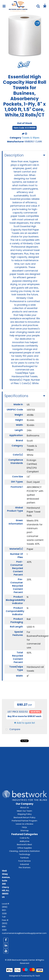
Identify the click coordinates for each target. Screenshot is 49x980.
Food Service (24, 861)
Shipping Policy (24, 814)
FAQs (24, 827)
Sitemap (25, 830)
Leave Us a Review (24, 824)
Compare (12, 730)
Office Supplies (25, 848)
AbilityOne (24, 841)
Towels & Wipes (31, 138)
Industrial (24, 864)
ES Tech (36, 976)
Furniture (25, 858)
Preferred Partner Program (24, 821)
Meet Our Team (24, 811)
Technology (24, 854)
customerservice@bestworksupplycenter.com (24, 933)
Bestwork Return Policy (24, 817)
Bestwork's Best (24, 844)
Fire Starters (25, 867)
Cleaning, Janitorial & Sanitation (24, 851)
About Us (24, 807)
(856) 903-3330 (5, 910)
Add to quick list (25, 723)
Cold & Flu (24, 838)
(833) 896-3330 (5, 927)
